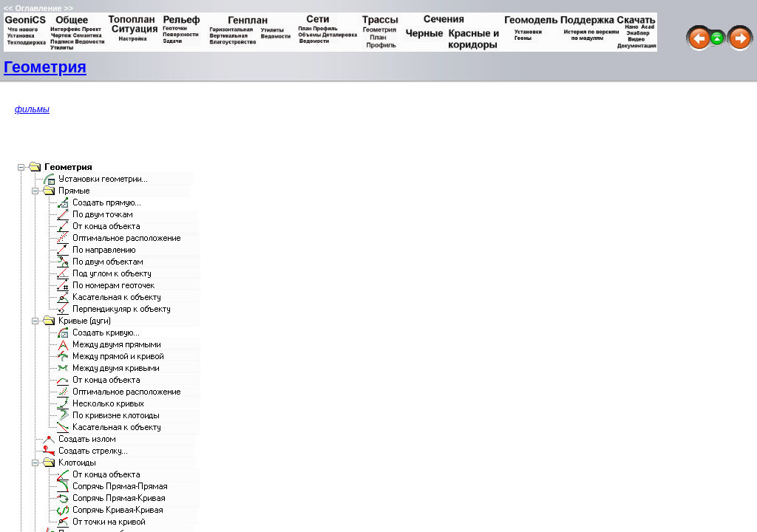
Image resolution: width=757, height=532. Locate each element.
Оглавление (38, 8)
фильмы (32, 109)
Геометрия (45, 67)
